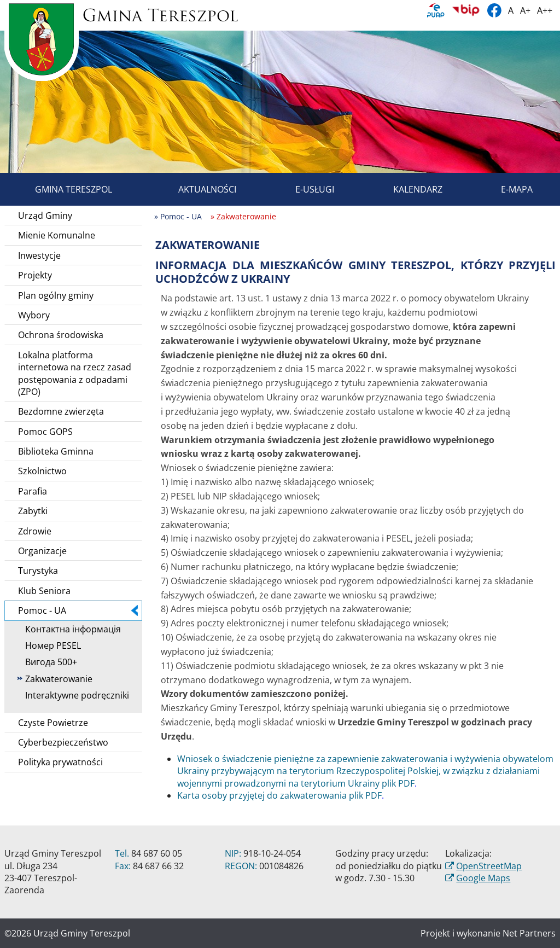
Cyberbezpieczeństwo (63, 742)
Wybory (34, 315)
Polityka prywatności (60, 762)
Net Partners (529, 933)
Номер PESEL (49, 645)
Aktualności (195, 189)
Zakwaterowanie (55, 679)
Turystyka (38, 571)
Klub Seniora (44, 591)
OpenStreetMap (489, 866)
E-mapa (504, 189)
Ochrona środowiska (61, 335)
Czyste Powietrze (53, 723)
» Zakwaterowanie (243, 216)
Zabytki (33, 511)
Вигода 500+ (47, 662)
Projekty (35, 275)
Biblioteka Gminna (56, 451)
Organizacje (42, 551)
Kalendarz (405, 189)
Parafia (33, 491)
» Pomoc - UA (178, 216)
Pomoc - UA (78, 610)
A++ (545, 10)
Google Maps (483, 878)
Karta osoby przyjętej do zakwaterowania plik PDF (279, 795)
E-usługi (302, 189)
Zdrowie (35, 531)
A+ (525, 10)
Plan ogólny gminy (56, 295)
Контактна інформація (69, 629)
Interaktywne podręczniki (73, 695)
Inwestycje (39, 255)
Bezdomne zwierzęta (61, 411)
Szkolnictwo (42, 471)
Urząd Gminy (45, 216)
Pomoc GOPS (45, 432)
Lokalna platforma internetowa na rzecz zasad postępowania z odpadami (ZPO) (75, 373)
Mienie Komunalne (57, 235)
